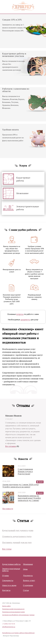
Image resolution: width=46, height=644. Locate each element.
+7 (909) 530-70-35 (9, 624)
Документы (28, 575)
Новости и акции (9, 585)
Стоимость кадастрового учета (17, 536)
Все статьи (7, 549)
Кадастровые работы (23, 179)
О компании (28, 585)
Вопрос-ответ (29, 580)
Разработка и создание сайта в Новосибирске (18, 633)
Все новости (8, 509)
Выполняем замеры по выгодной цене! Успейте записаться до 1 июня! (29, 498)
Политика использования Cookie (13, 612)
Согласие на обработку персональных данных (18, 615)
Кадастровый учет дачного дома (18, 530)
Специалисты (8, 580)
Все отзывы (11, 446)
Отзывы (6, 575)
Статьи (26, 590)
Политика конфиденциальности (13, 609)
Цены (25, 569)
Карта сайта (6, 606)
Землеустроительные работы (28, 208)
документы (25, 320)
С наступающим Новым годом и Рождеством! (25, 472)
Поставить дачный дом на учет (17, 542)
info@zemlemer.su (9, 627)
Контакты (6, 590)
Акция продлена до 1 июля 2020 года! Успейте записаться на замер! (21, 486)
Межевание (22, 193)
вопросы (20, 314)
